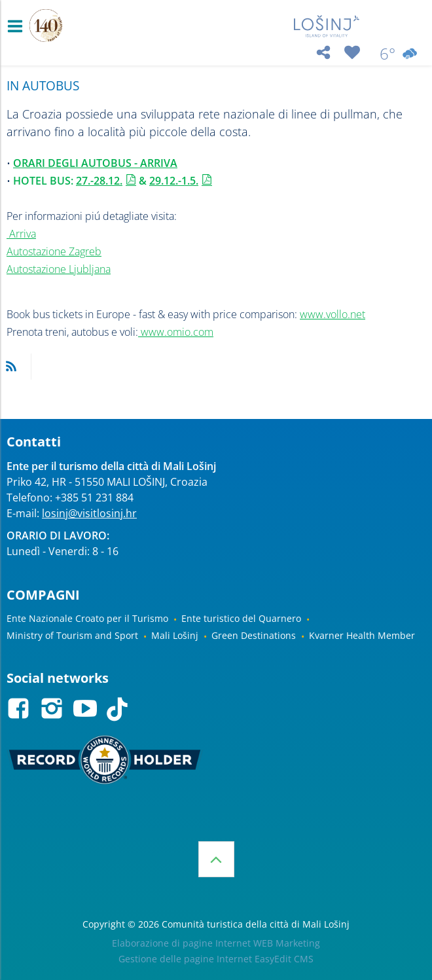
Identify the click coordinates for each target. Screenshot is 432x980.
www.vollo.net (333, 314)
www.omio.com (176, 332)
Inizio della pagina (216, 859)
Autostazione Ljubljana (59, 269)
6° (399, 54)
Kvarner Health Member (362, 635)
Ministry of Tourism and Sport (72, 635)
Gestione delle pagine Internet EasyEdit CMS (216, 959)
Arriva (23, 234)
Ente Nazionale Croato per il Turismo (87, 618)
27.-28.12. (99, 181)
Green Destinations (254, 635)
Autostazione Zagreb (54, 251)
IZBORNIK (18, 26)
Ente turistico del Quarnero (241, 618)
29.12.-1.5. (174, 181)
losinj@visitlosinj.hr (89, 513)
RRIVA (162, 163)
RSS (11, 367)
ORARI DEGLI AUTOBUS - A (80, 163)
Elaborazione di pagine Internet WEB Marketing (216, 943)
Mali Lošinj (175, 635)
